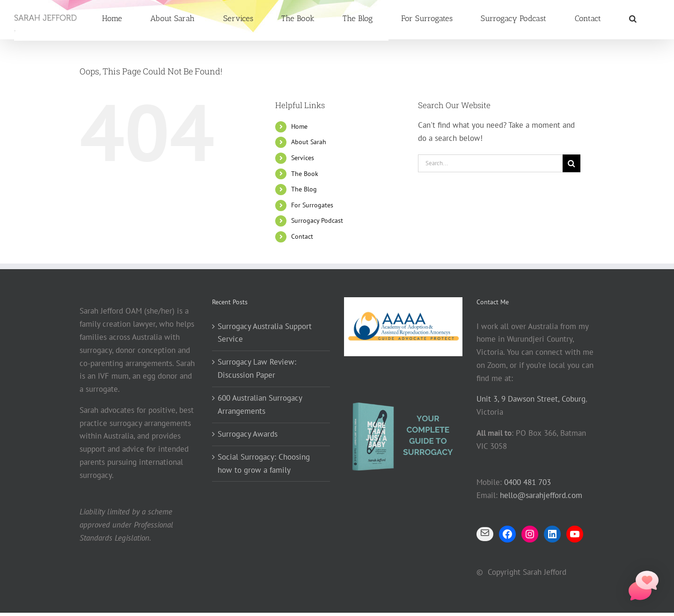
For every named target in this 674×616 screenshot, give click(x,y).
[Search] (571, 163)
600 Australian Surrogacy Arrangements (260, 404)
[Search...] (490, 163)
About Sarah (309, 142)
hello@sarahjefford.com (541, 495)
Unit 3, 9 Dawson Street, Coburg (531, 399)
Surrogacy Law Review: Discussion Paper (257, 368)
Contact (302, 236)
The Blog (304, 189)
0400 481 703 (527, 482)
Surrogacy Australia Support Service (265, 333)
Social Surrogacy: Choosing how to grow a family (264, 463)
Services (303, 158)
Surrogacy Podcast (317, 220)
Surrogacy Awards (248, 434)
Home (299, 126)
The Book (305, 174)
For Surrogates (312, 205)
